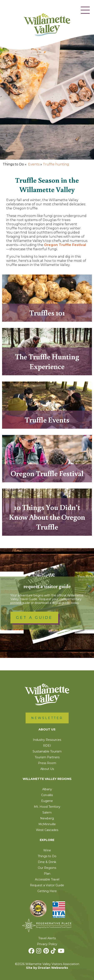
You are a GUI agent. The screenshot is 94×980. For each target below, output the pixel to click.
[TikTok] (54, 952)
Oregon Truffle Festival (65, 245)
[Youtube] (62, 952)
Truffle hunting (56, 164)
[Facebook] (32, 952)
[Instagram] (39, 952)
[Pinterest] (47, 952)
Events (34, 164)
